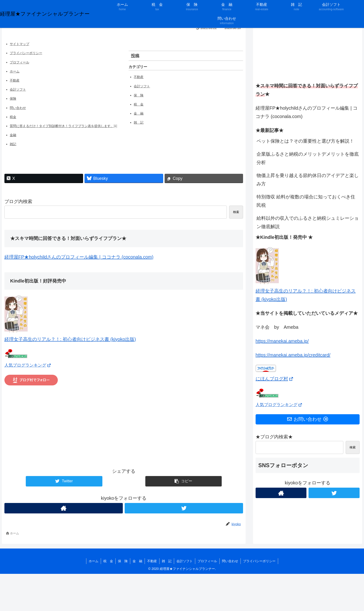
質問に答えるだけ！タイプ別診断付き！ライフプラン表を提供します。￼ (63, 126)
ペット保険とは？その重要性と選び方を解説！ (305, 141)
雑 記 (139, 122)
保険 (13, 99)
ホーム (15, 71)
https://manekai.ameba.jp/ (282, 341)
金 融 (139, 113)
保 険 (139, 95)
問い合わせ (18, 108)
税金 (13, 117)
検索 (236, 212)
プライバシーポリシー (26, 53)
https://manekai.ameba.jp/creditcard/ (293, 355)
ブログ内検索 (18, 201)
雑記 (13, 144)
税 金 (139, 104)
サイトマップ (19, 44)
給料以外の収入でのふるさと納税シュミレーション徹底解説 (308, 222)
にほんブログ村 (275, 379)
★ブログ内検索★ (274, 437)
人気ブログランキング (28, 365)
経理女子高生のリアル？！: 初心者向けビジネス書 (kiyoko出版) (306, 291)
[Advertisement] (124, 426)
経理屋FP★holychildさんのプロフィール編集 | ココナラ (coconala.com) (79, 257)
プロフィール (19, 62)
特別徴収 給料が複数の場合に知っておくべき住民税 (306, 201)
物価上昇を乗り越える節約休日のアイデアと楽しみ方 (308, 180)
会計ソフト (18, 89)
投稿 (135, 56)
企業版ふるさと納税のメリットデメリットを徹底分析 (308, 158)
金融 (13, 135)
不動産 (15, 80)
